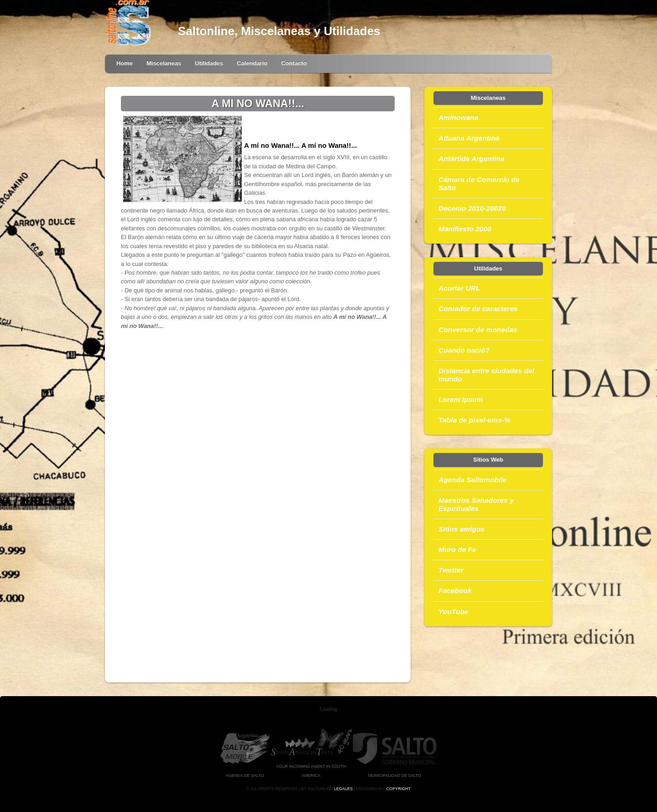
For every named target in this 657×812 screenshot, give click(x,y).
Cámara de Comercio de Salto (479, 184)
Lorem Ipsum (461, 399)
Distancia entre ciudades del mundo (486, 375)
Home (125, 63)
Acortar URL (459, 288)
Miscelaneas (164, 63)
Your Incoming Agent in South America (311, 767)
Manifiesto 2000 (465, 229)
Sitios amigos (461, 529)
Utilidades (209, 63)
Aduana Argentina (469, 138)
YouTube (454, 612)
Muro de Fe (457, 549)
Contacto (294, 63)
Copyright (399, 789)
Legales (343, 789)
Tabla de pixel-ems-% (474, 420)
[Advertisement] (258, 419)
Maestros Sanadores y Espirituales (476, 504)
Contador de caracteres (478, 309)
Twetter (451, 570)
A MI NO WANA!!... (258, 104)
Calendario (252, 63)
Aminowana (458, 117)
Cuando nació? (464, 350)
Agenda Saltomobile (472, 480)
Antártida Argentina (472, 159)
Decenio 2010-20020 (472, 208)
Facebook (455, 591)
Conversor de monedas (478, 330)
